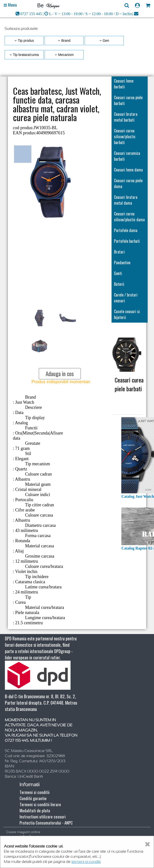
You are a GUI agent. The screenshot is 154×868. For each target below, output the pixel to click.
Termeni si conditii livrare (40, 804)
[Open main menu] (10, 5)
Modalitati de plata (35, 810)
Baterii (119, 284)
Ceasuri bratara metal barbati (126, 117)
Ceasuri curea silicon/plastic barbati (125, 137)
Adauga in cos (60, 374)
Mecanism (66, 55)
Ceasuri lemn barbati (124, 84)
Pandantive (122, 263)
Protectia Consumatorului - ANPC (46, 823)
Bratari (119, 252)
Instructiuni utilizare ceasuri (43, 817)
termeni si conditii (86, 862)
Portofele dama (126, 230)
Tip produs (26, 41)
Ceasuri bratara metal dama (126, 200)
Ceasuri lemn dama (128, 170)
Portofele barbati (127, 241)
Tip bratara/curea (26, 55)
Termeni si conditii (35, 792)
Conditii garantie (33, 798)
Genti (118, 273)
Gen (106, 41)
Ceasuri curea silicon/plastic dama (129, 217)
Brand (66, 41)
